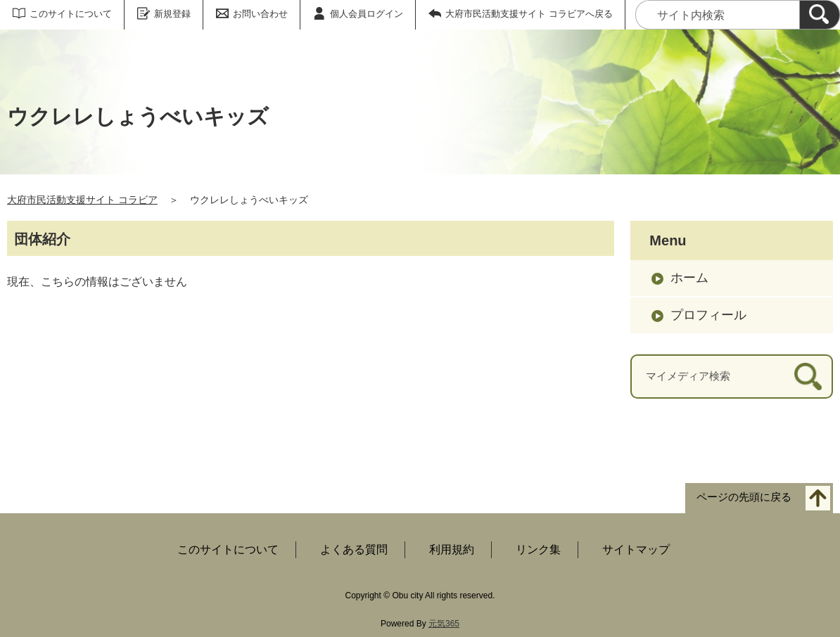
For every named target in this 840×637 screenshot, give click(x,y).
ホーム (689, 278)
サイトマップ (636, 549)
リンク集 (538, 549)
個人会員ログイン (367, 14)
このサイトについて (71, 14)
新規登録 (172, 14)
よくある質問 (354, 549)
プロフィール (708, 315)
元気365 (444, 624)
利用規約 (452, 549)
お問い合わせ (260, 14)
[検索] (820, 15)
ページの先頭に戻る (744, 497)
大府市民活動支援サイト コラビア (82, 200)
